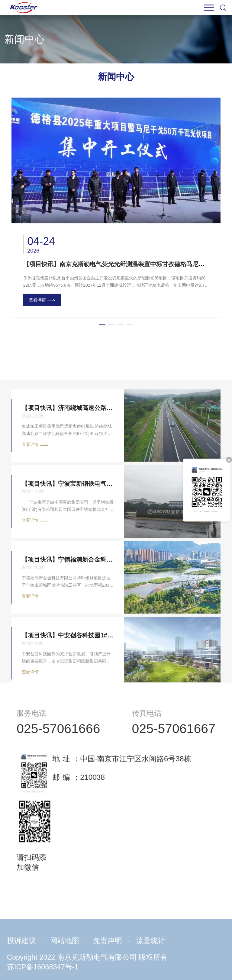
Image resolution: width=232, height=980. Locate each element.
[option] (116, 208)
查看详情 (37, 300)
